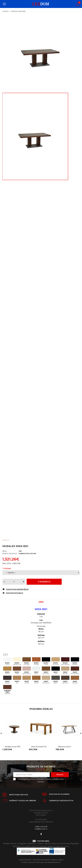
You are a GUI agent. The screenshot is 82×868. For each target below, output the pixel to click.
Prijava (60, 775)
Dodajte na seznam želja (17, 589)
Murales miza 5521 (18, 11)
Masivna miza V (65, 739)
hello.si (61, 860)
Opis (41, 602)
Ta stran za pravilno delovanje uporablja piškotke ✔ (41, 862)
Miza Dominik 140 (39, 739)
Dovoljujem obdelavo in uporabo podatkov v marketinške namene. (40, 780)
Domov (6, 11)
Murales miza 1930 (13, 739)
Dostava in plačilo (15, 593)
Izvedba (7, 568)
